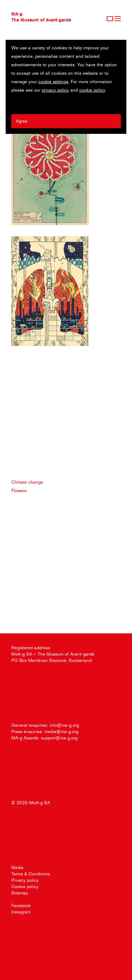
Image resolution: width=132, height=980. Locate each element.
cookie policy (92, 90)
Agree (22, 121)
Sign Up (110, 19)
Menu (118, 19)
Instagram (21, 912)
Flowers (19, 491)
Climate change (27, 482)
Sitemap (20, 893)
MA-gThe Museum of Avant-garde (41, 17)
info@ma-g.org (64, 725)
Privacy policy (25, 880)
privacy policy (55, 90)
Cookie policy (25, 886)
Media (17, 867)
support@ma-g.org (59, 738)
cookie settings (53, 82)
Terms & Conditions (31, 874)
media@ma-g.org (61, 731)
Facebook (21, 905)
